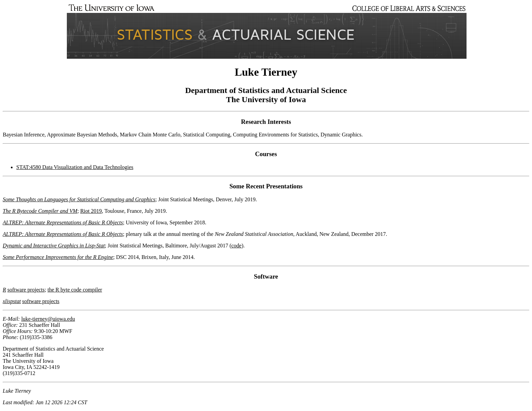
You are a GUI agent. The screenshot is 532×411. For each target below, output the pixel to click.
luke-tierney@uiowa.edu (48, 319)
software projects (26, 290)
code (236, 246)
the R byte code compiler (75, 290)
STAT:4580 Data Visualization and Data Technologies (75, 167)
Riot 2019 (91, 211)
